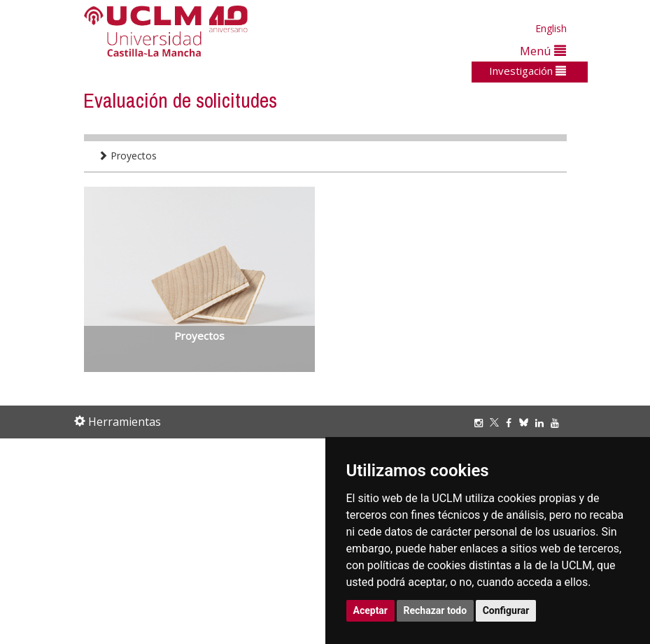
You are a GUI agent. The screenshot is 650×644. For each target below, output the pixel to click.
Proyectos (127, 156)
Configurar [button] (506, 610)
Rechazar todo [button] (436, 610)
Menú (543, 51)
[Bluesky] (527, 423)
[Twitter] (498, 423)
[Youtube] (558, 423)
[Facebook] (512, 423)
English (551, 28)
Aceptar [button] (371, 610)
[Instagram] (482, 423)
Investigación (528, 71)
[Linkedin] (539, 423)
